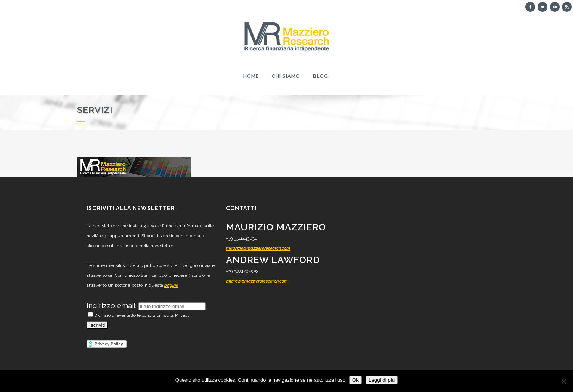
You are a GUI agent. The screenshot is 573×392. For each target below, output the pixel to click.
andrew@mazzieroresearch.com (257, 281)
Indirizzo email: (112, 305)
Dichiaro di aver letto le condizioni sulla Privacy (139, 315)
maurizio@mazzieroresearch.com (258, 248)
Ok (356, 380)
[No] (563, 381)
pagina (171, 285)
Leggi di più (382, 380)
